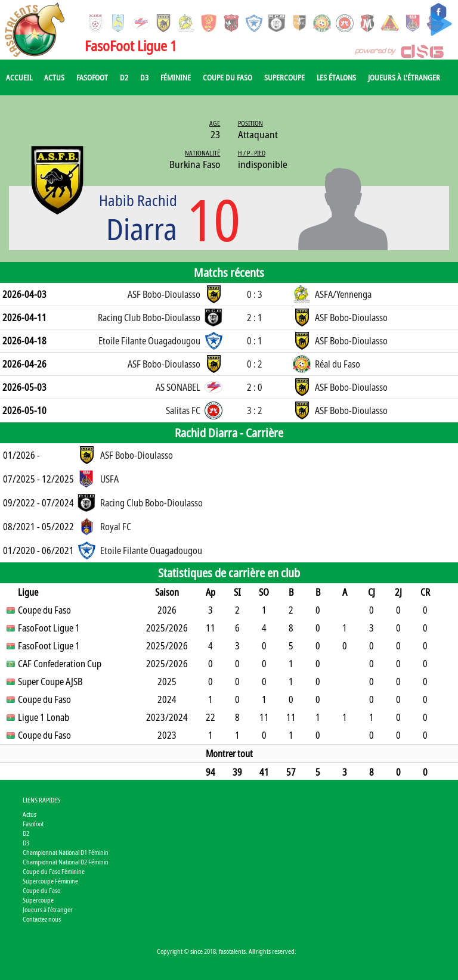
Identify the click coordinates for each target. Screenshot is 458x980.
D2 (124, 77)
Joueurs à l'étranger (404, 77)
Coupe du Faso (228, 77)
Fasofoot (92, 77)
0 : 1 (255, 341)
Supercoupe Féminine (50, 881)
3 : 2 (255, 410)
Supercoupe (284, 77)
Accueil (19, 77)
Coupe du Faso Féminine (54, 871)
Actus (54, 77)
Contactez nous (42, 919)
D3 (144, 77)
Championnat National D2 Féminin (66, 862)
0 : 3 (255, 294)
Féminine (176, 77)
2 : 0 (255, 387)
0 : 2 (255, 364)
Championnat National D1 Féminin (66, 852)
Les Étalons (336, 77)
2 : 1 (255, 318)
